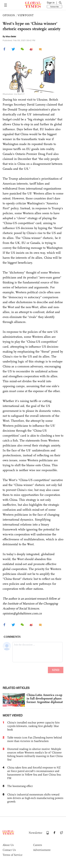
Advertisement (42, 850)
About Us (8, 845)
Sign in (51, 3)
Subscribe (54, 7)
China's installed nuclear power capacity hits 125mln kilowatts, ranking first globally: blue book (33, 726)
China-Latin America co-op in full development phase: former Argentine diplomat (45, 698)
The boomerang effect (20, 786)
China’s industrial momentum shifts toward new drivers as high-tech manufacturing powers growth (35, 798)
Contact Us (9, 850)
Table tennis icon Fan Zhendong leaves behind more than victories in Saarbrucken (35, 739)
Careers (38, 845)
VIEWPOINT (26, 15)
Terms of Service (12, 855)
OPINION (9, 15)
